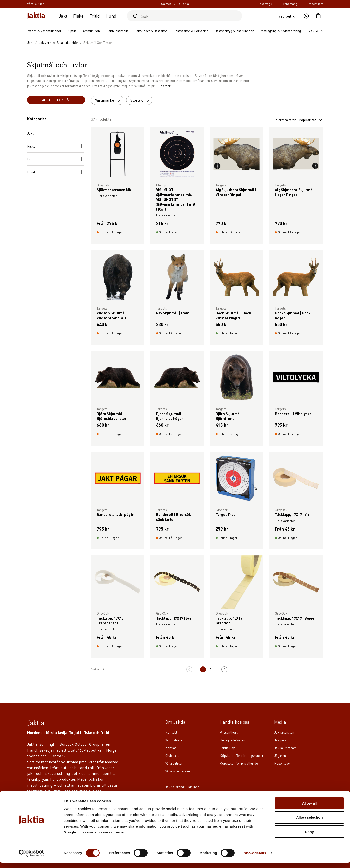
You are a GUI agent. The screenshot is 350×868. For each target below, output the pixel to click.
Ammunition (91, 31)
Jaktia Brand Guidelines (182, 787)
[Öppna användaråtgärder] (306, 16)
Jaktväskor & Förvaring (191, 31)
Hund (111, 16)
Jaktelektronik (117, 31)
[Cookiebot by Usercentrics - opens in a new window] (31, 859)
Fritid (95, 16)
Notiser (171, 779)
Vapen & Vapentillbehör (45, 31)
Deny (310, 837)
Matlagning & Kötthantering (281, 31)
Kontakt (171, 732)
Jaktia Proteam (285, 748)
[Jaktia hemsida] (36, 16)
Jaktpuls (280, 740)
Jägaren (280, 755)
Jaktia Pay (227, 748)
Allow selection (309, 823)
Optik (72, 31)
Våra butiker (174, 763)
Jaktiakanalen (284, 732)
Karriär (171, 748)
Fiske (78, 16)
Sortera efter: (299, 120)
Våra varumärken (178, 771)
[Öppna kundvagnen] (318, 16)
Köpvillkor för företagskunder (242, 755)
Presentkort (315, 4)
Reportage (265, 4)
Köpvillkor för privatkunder (240, 763)
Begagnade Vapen (232, 740)
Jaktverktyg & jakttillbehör (234, 31)
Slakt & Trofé (317, 31)
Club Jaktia (173, 755)
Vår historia (174, 740)
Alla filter (56, 100)
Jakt (63, 16)
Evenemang (289, 4)
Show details (255, 858)
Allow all (310, 809)
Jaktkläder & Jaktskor (151, 31)
